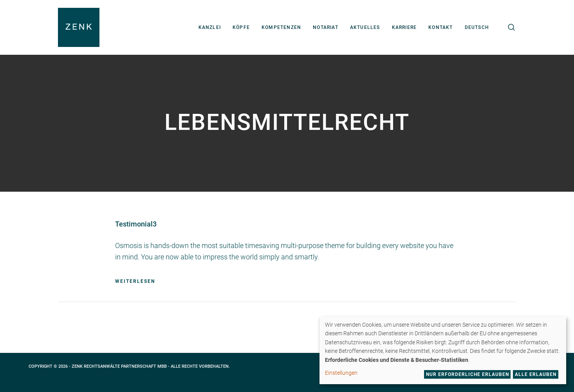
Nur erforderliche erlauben (468, 374)
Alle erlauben (536, 374)
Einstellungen (341, 373)
